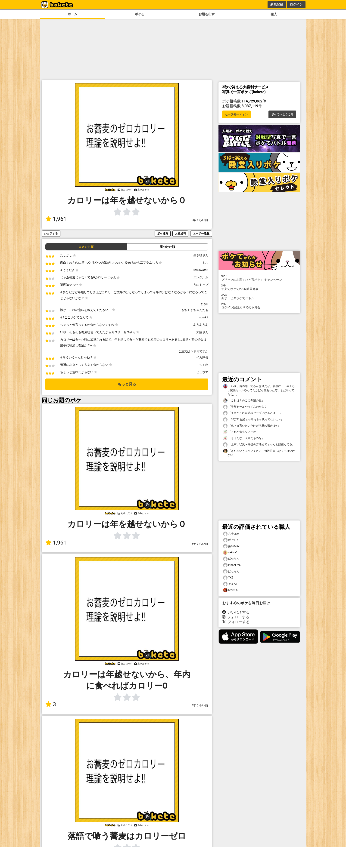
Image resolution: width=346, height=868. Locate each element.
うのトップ (201, 285)
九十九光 (231, 534)
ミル (205, 263)
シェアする (51, 233)
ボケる (140, 14)
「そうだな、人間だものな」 (244, 438)
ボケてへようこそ (282, 114)
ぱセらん (231, 540)
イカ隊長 (202, 357)
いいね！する (236, 612)
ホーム (72, 14)
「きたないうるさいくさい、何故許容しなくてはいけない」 (259, 453)
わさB (204, 304)
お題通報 (181, 233)
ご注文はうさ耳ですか (193, 351)
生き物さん (201, 255)
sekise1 (230, 553)
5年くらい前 (200, 220)
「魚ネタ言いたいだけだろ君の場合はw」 (252, 426)
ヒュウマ (202, 372)
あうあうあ (201, 325)
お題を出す (207, 14)
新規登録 (277, 4)
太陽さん (202, 332)
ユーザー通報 (201, 233)
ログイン (296, 4)
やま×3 (230, 584)
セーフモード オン (236, 114)
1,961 (56, 219)
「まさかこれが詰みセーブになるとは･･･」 (253, 413)
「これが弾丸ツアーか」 (241, 432)
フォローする (236, 617)
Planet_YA (232, 565)
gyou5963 (232, 546)
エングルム (201, 277)
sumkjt (204, 317)
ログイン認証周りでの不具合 (259, 306)
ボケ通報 (163, 233)
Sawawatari (200, 270)
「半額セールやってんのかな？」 (246, 407)
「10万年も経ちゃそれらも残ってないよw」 (253, 420)
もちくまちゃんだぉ (195, 310)
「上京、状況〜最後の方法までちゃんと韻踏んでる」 (259, 445)
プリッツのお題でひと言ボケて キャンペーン (259, 278)
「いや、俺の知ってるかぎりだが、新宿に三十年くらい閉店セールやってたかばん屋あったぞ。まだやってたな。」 (259, 390)
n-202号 (231, 590)
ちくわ (204, 365)
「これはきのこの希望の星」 (244, 401)
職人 (274, 14)
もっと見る (127, 384)
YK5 (228, 578)
